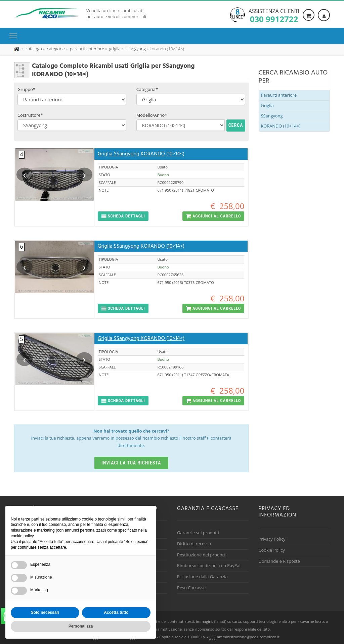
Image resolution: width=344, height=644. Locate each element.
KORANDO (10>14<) (281, 126)
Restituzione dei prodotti (202, 555)
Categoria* (147, 89)
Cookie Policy (272, 550)
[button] (123, 216)
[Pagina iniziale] (17, 49)
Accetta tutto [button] (116, 612)
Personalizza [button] (81, 626)
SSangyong (272, 116)
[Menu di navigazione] (15, 36)
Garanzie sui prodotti (198, 533)
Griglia (267, 105)
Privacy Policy (272, 539)
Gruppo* (26, 89)
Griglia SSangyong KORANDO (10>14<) (141, 154)
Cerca (236, 125)
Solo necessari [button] (45, 612)
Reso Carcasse (191, 588)
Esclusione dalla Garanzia (202, 577)
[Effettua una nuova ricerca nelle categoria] (55, 49)
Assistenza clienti (274, 15)
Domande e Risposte (279, 561)
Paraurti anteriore (279, 95)
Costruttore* (30, 115)
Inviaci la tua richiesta (131, 463)
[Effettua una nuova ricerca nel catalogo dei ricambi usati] (33, 49)
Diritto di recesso (194, 544)
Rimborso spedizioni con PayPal (209, 565)
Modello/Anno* (152, 115)
